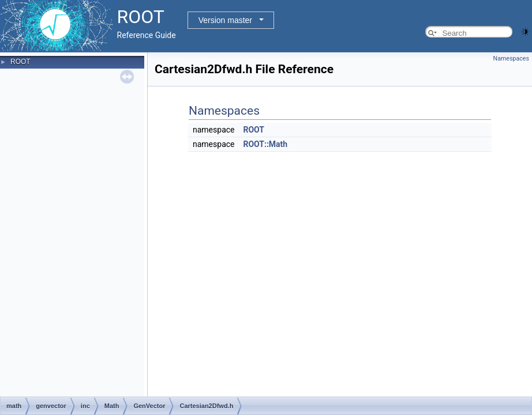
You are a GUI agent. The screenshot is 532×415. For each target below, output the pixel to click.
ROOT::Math (265, 144)
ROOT (20, 62)
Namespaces (511, 59)
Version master (225, 20)
